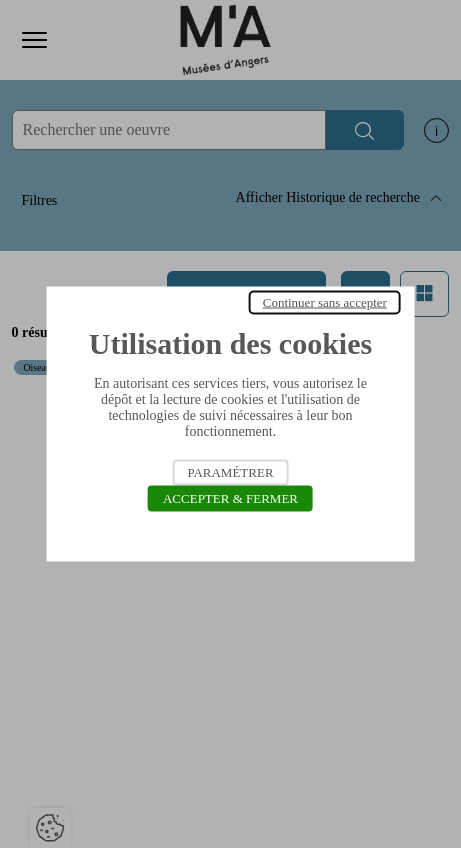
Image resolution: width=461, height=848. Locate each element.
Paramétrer (230, 472)
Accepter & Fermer (230, 498)
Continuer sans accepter (325, 302)
